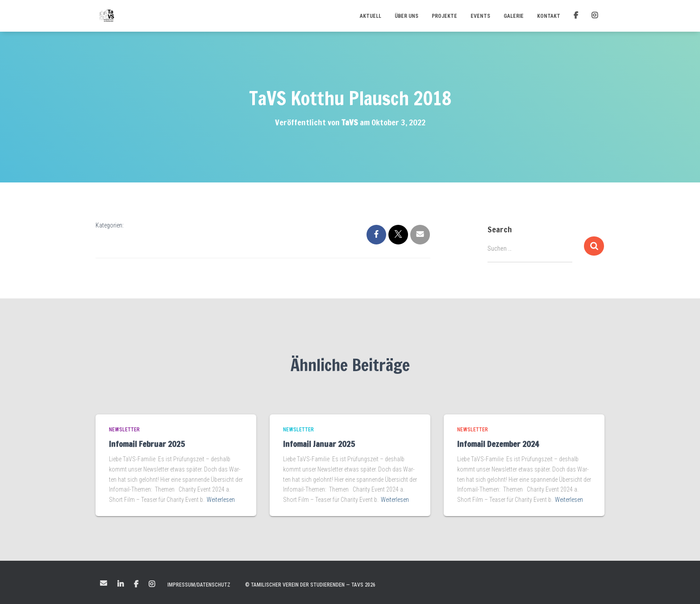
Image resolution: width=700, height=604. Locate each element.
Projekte (444, 16)
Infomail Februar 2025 (147, 444)
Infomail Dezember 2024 (498, 444)
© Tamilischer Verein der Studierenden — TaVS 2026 (310, 585)
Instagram (152, 584)
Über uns (406, 16)
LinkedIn (121, 584)
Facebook (136, 584)
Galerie (514, 16)
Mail (104, 583)
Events (480, 16)
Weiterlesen (221, 500)
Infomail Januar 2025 (319, 444)
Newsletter (124, 430)
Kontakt (549, 16)
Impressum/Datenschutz (199, 585)
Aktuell (371, 16)
